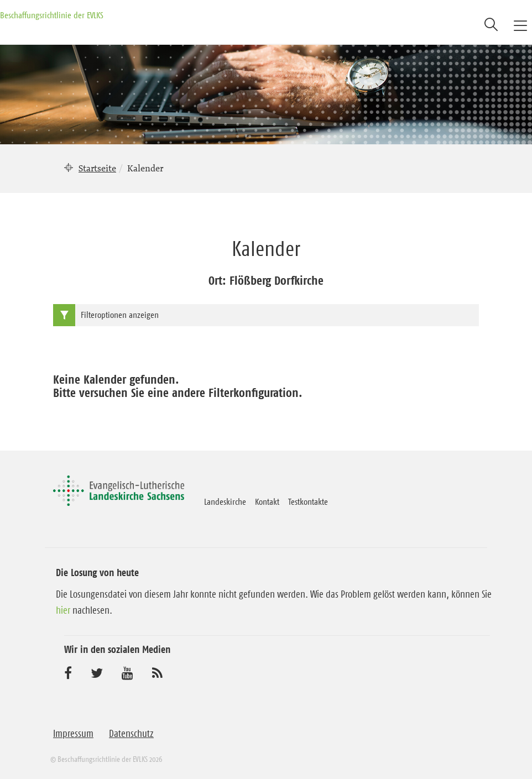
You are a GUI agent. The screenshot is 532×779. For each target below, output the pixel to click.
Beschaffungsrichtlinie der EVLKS (52, 15)
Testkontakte (308, 501)
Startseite (97, 168)
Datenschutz (131, 734)
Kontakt (267, 501)
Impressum (73, 734)
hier (63, 610)
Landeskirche (225, 501)
